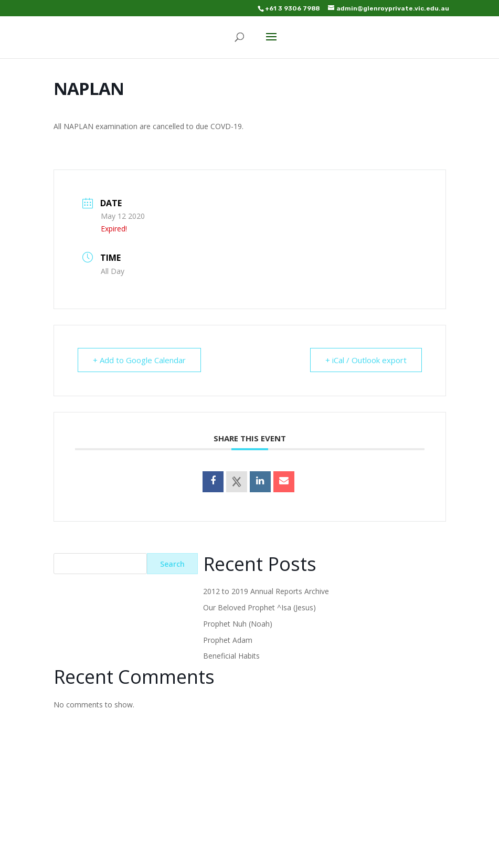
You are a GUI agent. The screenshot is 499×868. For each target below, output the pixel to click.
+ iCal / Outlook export (366, 360)
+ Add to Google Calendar (139, 360)
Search (172, 564)
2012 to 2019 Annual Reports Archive (266, 591)
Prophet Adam (228, 640)
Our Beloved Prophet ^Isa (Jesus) (259, 607)
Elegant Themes (226, 854)
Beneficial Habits (231, 656)
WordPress (328, 854)
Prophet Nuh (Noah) (238, 624)
